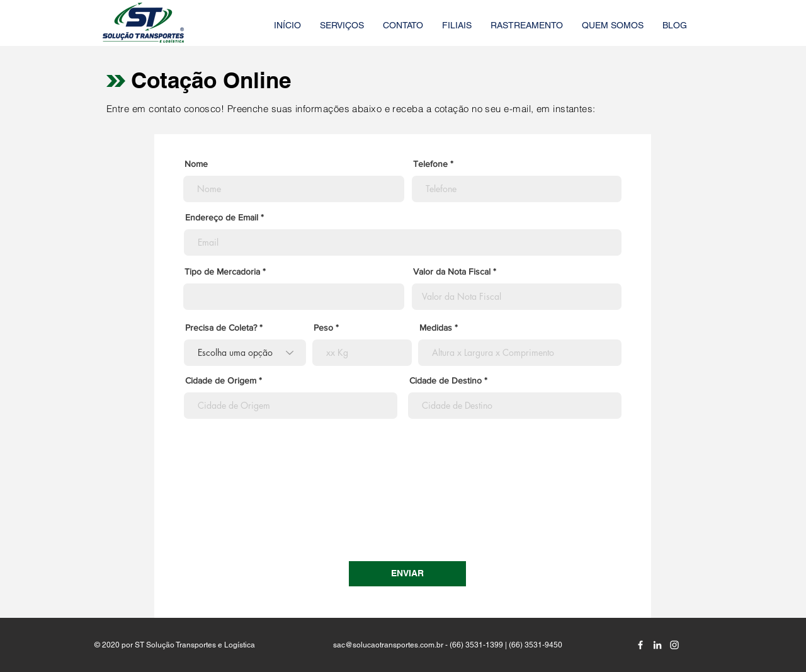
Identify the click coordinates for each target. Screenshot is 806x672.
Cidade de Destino (446, 380)
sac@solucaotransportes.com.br (388, 645)
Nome (196, 164)
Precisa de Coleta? (221, 327)
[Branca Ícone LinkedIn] (657, 645)
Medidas (436, 327)
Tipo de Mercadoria (222, 271)
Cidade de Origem (221, 380)
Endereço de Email (222, 217)
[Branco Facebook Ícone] (640, 645)
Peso (323, 327)
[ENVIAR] (407, 574)
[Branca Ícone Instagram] (674, 645)
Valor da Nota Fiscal (452, 271)
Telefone (430, 164)
